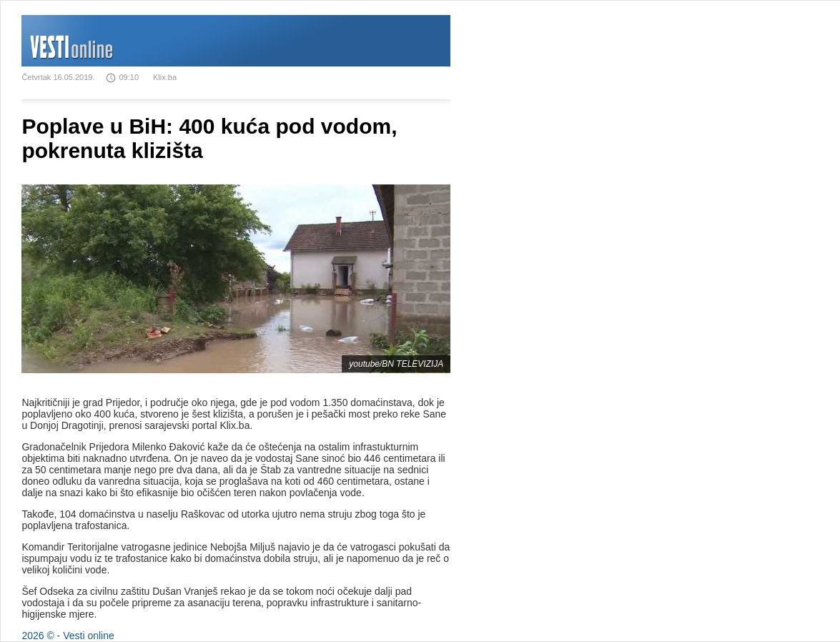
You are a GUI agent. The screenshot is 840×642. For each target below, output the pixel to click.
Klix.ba (165, 77)
